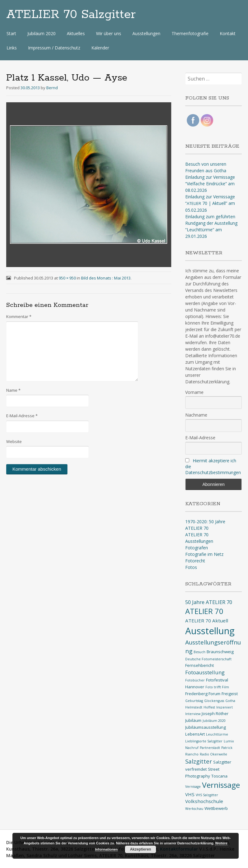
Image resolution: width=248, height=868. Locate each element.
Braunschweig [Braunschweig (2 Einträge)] (220, 652)
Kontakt (228, 33)
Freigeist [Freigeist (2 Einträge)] (230, 694)
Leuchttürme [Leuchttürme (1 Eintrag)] (217, 734)
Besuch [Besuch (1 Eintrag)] (200, 652)
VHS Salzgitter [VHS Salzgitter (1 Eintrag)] (207, 795)
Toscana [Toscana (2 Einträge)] (219, 776)
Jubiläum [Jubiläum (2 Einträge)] (193, 720)
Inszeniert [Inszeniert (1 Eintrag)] (225, 707)
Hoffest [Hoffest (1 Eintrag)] (209, 707)
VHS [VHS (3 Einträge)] (190, 794)
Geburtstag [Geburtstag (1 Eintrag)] (194, 701)
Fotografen (197, 548)
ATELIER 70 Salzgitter (71, 15)
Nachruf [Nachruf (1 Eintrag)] (192, 748)
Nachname (196, 415)
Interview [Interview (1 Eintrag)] (193, 714)
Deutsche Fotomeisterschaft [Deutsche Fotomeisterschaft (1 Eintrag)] (208, 659)
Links (12, 48)
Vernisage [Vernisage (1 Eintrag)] (193, 787)
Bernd (52, 88)
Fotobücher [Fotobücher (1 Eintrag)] (195, 680)
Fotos (191, 567)
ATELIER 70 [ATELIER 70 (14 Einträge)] (204, 611)
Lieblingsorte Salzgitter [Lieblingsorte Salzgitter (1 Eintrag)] (204, 741)
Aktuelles (76, 33)
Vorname (194, 392)
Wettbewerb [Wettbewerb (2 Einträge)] (216, 808)
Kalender (100, 48)
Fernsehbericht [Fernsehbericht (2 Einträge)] (200, 665)
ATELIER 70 (197, 535)
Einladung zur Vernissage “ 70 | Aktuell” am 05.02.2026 (210, 203)
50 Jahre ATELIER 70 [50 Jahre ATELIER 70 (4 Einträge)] (209, 602)
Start (11, 33)
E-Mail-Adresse (22, 416)
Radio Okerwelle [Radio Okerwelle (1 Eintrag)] (214, 754)
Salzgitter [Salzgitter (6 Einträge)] (199, 761)
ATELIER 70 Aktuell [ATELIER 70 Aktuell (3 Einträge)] (207, 621)
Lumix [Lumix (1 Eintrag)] (229, 741)
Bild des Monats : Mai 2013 (106, 278)
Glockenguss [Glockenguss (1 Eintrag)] (214, 701)
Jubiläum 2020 (41, 33)
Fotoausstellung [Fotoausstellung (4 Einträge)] (205, 672)
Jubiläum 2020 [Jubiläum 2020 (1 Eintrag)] (214, 721)
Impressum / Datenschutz (54, 48)
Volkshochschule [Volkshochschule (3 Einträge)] (204, 801)
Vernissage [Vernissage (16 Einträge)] (221, 785)
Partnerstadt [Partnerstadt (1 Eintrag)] (210, 748)
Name (13, 390)
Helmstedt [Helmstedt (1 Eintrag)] (194, 707)
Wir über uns (109, 33)
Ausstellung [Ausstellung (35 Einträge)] (210, 631)
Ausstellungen (146, 33)
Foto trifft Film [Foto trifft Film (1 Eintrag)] (217, 687)
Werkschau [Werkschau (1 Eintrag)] (194, 809)
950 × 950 (67, 278)
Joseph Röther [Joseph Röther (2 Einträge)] (215, 713)
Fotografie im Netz (204, 554)
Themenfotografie (190, 33)
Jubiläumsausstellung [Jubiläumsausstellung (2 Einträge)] (206, 727)
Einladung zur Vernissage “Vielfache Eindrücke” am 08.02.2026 (210, 184)
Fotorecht (195, 561)
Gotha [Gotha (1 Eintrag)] (230, 701)
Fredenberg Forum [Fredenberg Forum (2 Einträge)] (203, 694)
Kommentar (19, 316)
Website (14, 441)
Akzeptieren (140, 849)
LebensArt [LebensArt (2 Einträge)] (195, 734)
